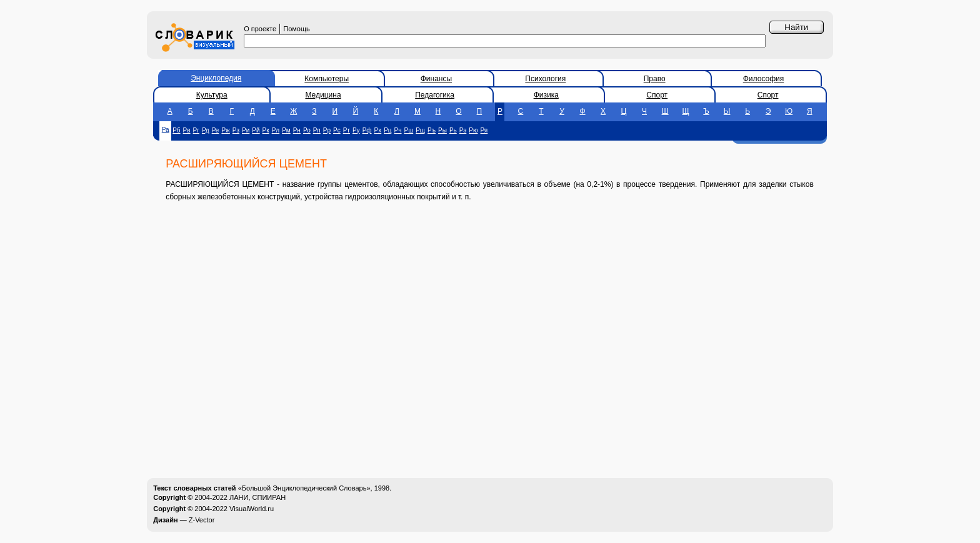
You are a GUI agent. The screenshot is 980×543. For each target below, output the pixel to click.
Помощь (297, 29)
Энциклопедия (216, 78)
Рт (347, 130)
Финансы (436, 79)
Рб (176, 130)
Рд (206, 130)
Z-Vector (202, 520)
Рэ (463, 130)
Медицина (323, 95)
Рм (286, 130)
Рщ (420, 130)
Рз (236, 130)
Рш (409, 130)
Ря (484, 130)
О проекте (260, 29)
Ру (356, 130)
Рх (378, 130)
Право (655, 79)
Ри (246, 130)
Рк (266, 130)
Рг (196, 130)
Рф (367, 130)
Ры (442, 130)
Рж (225, 130)
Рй (256, 130)
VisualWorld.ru (252, 509)
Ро (307, 130)
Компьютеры (327, 79)
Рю (473, 130)
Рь (453, 130)
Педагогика (435, 95)
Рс (337, 130)
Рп (317, 130)
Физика (546, 95)
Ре (216, 130)
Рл (276, 130)
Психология (545, 79)
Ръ (432, 130)
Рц (387, 130)
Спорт (657, 95)
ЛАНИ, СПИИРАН (257, 497)
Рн (297, 130)
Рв (187, 130)
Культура (212, 95)
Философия (764, 79)
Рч (398, 130)
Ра (166, 130)
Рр (327, 130)
